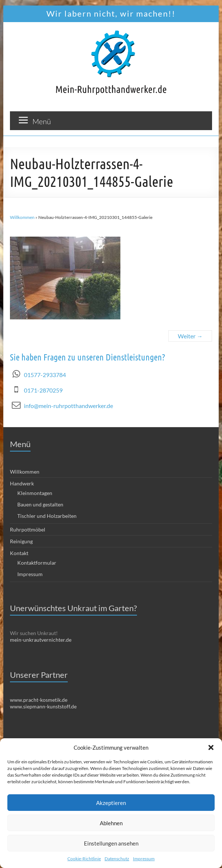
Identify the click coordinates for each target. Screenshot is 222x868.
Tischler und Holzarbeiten (47, 516)
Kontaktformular (37, 563)
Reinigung (21, 541)
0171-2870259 (43, 390)
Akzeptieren (111, 803)
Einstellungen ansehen (111, 843)
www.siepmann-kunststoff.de (43, 706)
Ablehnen (111, 823)
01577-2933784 (45, 375)
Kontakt (19, 553)
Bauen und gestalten (40, 504)
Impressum (144, 859)
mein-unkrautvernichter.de (41, 640)
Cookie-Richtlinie (84, 859)
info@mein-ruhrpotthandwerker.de (68, 406)
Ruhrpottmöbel (28, 529)
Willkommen (22, 217)
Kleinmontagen (35, 493)
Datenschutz (117, 859)
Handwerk (22, 483)
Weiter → (190, 336)
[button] (211, 747)
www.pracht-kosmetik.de (39, 700)
